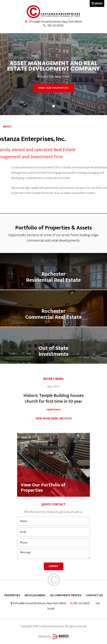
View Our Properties (54, 88)
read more (53, 421)
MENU (97, 4)
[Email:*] (53, 549)
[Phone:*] (53, 560)
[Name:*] (53, 538)
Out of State (53, 358)
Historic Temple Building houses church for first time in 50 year (53, 410)
